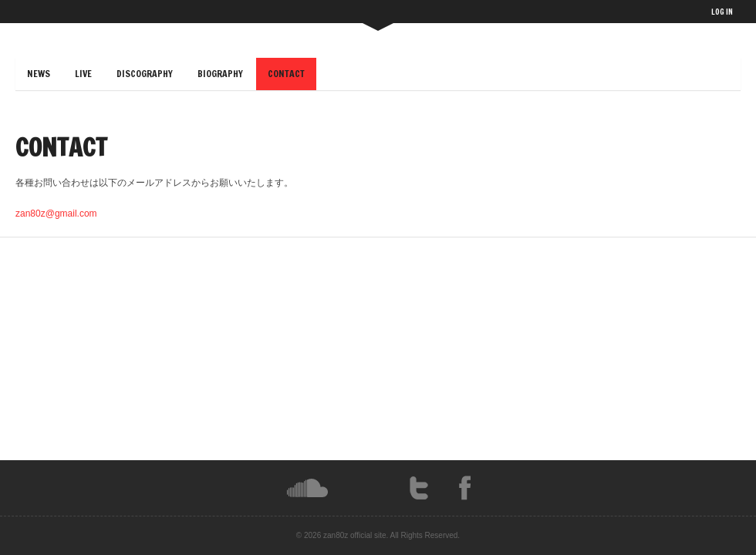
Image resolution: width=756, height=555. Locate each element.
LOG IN (722, 12)
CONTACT (286, 74)
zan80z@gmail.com (56, 214)
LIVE (83, 74)
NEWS (39, 74)
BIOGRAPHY (220, 74)
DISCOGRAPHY (145, 74)
